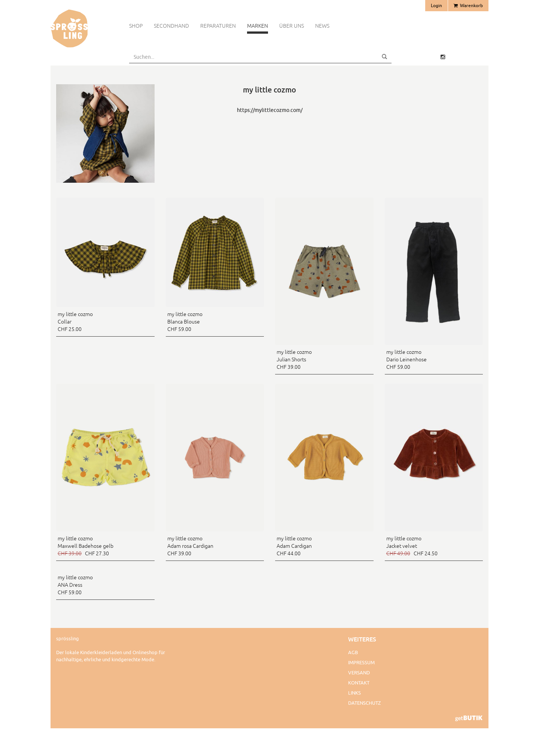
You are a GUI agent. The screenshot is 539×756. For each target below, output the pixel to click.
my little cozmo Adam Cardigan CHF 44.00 (294, 546)
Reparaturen (218, 26)
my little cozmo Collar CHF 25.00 (75, 322)
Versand (359, 672)
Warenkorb (468, 5)
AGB (353, 652)
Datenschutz (364, 703)
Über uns (292, 26)
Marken (258, 26)
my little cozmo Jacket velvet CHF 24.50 (412, 546)
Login (436, 5)
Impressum (361, 662)
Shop (136, 26)
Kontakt (359, 683)
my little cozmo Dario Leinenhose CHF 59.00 (406, 359)
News (322, 26)
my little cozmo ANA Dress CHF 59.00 (75, 585)
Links (354, 693)
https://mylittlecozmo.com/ (270, 110)
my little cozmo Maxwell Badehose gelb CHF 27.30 (86, 546)
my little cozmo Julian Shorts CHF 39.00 (294, 359)
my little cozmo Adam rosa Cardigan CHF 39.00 (190, 546)
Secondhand (171, 26)
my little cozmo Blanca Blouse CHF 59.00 (185, 322)
